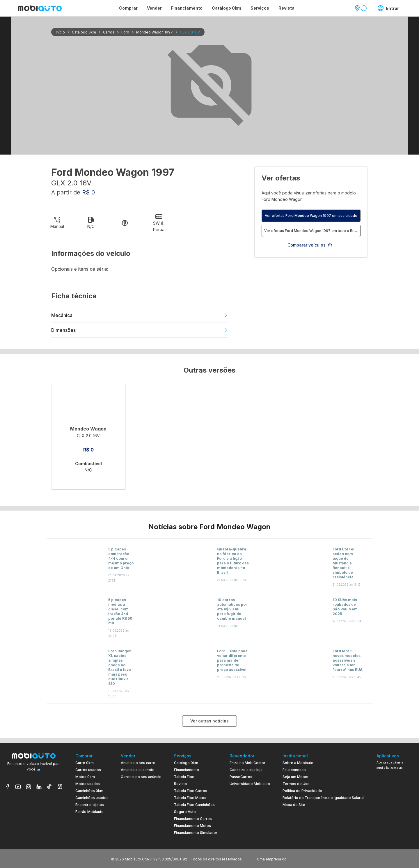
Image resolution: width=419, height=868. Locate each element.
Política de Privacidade (302, 791)
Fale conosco (294, 770)
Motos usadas (88, 784)
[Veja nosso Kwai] (60, 787)
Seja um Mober (296, 777)
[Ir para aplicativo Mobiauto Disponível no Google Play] (395, 816)
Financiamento (187, 770)
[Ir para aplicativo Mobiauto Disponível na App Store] (395, 832)
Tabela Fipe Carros (191, 791)
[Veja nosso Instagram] (29, 787)
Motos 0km (85, 777)
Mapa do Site (294, 805)
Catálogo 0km (186, 763)
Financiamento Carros (193, 819)
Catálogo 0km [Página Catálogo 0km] (227, 8)
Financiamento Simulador (196, 833)
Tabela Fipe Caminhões (194, 805)
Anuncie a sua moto (138, 770)
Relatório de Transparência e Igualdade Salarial (323, 798)
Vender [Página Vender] (154, 8)
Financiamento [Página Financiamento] (187, 8)
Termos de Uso (296, 784)
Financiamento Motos (192, 826)
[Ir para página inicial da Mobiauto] (40, 8)
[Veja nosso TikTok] (49, 787)
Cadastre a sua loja (246, 770)
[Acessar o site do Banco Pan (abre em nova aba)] (300, 859)
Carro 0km (85, 763)
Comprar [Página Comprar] (128, 8)
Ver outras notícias (210, 721)
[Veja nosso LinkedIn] (39, 787)
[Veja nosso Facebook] (8, 787)
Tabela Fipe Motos (190, 798)
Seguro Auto (185, 812)
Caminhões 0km (89, 791)
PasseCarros (241, 777)
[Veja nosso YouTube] (18, 787)
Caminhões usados (92, 798)
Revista (180, 784)
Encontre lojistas (90, 805)
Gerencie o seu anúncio (141, 777)
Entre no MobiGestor (247, 763)
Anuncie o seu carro (138, 763)
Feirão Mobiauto (89, 812)
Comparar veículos (310, 245)
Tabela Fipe (184, 777)
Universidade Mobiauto (250, 784)
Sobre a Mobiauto (298, 763)
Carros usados (88, 770)
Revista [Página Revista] (286, 8)
